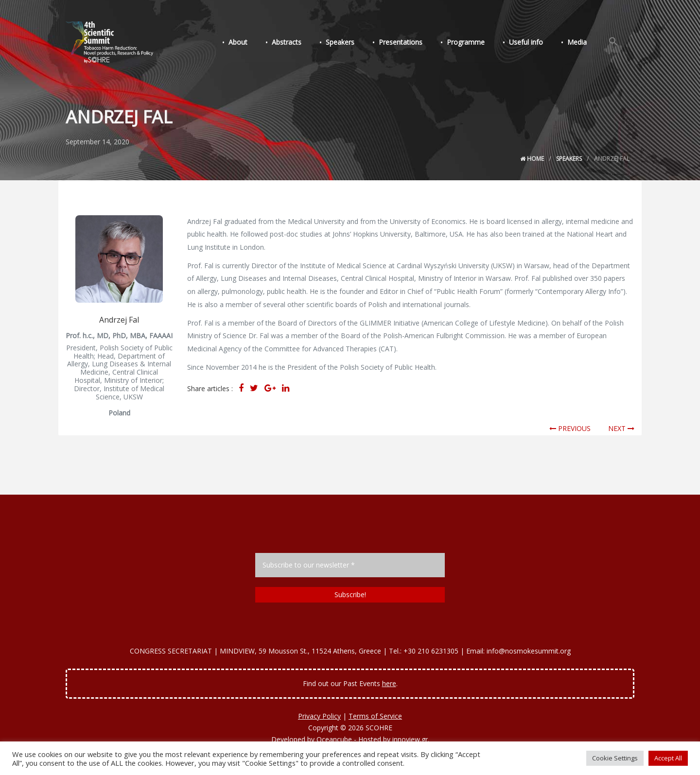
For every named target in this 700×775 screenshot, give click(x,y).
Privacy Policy (319, 716)
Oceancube (334, 739)
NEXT (621, 428)
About (260, 43)
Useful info (533, 43)
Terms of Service (375, 716)
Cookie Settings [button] (615, 758)
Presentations (414, 43)
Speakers (356, 43)
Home (532, 159)
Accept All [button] (668, 758)
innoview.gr (410, 739)
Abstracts (306, 43)
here (389, 683)
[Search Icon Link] (615, 43)
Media (581, 43)
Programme (476, 43)
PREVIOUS (570, 428)
